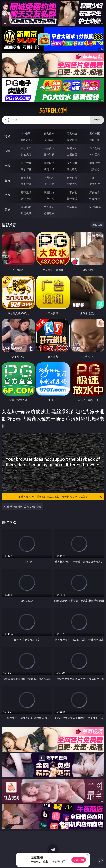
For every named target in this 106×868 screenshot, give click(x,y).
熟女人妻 (26, 154)
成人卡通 (72, 163)
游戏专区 (95, 133)
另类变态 (95, 169)
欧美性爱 (95, 163)
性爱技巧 (95, 199)
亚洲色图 (49, 178)
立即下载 (79, 860)
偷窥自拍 (26, 178)
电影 (7, 166)
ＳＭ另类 (95, 154)
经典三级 (49, 169)
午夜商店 (49, 207)
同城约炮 (26, 207)
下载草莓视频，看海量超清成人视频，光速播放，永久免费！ (60, 497)
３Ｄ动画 (95, 148)
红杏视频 (26, 213)
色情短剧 (49, 213)
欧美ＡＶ (72, 148)
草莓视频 (72, 207)
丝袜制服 (49, 154)
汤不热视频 (95, 207)
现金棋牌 (72, 140)
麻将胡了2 (26, 140)
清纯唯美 (49, 184)
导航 (7, 210)
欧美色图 (72, 178)
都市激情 (26, 192)
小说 (7, 195)
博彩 (7, 136)
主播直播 (72, 154)
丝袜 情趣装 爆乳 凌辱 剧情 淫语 (23, 507)
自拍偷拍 (49, 148)
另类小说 (49, 199)
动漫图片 (95, 178)
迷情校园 (26, 199)
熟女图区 (72, 184)
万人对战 (72, 133)
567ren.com (53, 111)
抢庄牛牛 (95, 140)
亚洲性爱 (26, 163)
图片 (7, 180)
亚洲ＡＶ (26, 148)
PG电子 (26, 133)
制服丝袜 (26, 169)
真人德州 (49, 133)
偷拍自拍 (49, 163)
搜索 (97, 120)
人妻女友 (72, 192)
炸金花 (49, 140)
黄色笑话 (72, 199)
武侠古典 (95, 192)
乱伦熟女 (72, 169)
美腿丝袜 (26, 184)
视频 (7, 151)
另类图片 (95, 184)
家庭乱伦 (49, 192)
